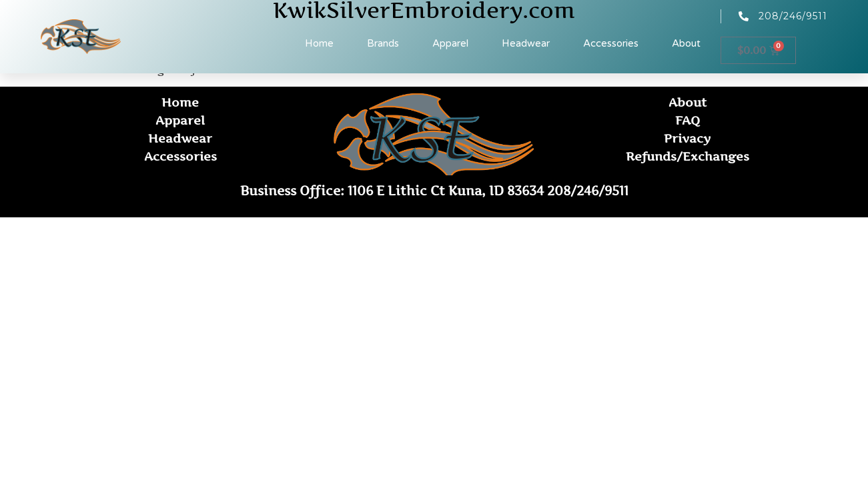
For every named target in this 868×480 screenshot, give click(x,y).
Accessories (611, 43)
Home (319, 43)
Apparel (450, 43)
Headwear (526, 43)
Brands (383, 43)
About (686, 43)
